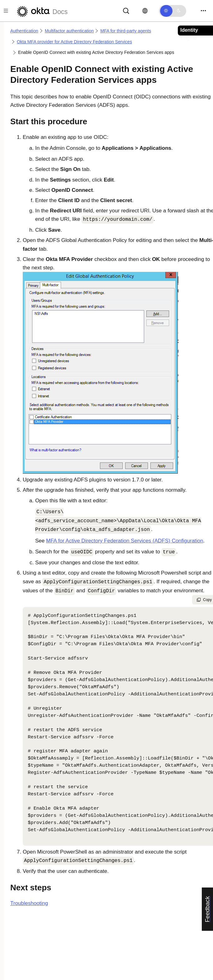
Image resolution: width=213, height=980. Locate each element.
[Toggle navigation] (203, 11)
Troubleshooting (29, 903)
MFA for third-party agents (126, 31)
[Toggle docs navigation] (6, 11)
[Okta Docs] (41, 11)
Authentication (24, 31)
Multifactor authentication (69, 31)
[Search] (126, 10)
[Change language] (145, 11)
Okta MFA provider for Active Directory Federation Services (74, 42)
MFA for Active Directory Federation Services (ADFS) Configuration (125, 541)
